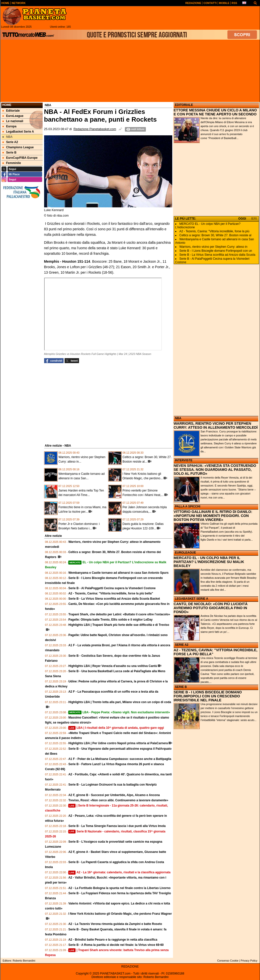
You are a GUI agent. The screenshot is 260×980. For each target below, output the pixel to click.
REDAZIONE (130, 967)
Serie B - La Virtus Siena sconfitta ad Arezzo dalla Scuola (217, 255)
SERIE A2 (182, 645)
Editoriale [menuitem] (11, 111)
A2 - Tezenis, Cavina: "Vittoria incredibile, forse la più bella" (111, 593)
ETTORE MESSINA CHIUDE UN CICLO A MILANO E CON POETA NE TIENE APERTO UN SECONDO (215, 112)
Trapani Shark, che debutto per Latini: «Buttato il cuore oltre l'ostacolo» (119, 614)
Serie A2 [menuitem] (10, 142)
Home (7, 105)
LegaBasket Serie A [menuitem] (18, 132)
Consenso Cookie (228, 961)
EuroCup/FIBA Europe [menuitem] (20, 158)
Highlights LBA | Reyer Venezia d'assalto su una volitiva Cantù (113, 666)
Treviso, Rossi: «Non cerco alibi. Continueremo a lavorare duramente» (118, 800)
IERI (254, 219)
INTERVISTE (184, 460)
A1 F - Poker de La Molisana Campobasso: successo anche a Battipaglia (120, 759)
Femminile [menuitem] (12, 163)
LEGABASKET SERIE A (192, 599)
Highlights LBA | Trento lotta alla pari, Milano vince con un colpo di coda (120, 702)
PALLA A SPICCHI (188, 506)
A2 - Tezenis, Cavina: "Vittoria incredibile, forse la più (215, 231)
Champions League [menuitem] (18, 147)
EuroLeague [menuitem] (13, 116)
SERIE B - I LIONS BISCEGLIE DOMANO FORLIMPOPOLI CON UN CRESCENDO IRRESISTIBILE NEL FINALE (208, 696)
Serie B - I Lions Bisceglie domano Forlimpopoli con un (216, 251)
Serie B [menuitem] (9, 153)
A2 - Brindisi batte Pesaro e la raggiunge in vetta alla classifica (113, 940)
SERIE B (181, 687)
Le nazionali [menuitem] (13, 121)
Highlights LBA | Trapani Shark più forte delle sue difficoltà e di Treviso (119, 625)
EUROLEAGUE (186, 553)
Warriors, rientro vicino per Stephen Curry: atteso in (214, 247)
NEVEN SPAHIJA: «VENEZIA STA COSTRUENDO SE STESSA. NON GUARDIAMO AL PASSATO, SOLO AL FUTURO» (215, 470)
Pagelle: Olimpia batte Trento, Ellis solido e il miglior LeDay (110, 620)
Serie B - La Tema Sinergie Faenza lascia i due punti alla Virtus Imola (117, 826)
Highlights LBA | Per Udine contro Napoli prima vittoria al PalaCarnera (118, 743)
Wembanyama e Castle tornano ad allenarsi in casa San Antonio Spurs (118, 573)
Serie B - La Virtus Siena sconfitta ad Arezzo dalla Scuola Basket (114, 599)
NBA (178, 418)
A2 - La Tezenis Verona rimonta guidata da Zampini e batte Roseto (115, 924)
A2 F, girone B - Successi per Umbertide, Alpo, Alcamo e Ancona (114, 795)
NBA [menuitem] (8, 137)
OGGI (242, 219)
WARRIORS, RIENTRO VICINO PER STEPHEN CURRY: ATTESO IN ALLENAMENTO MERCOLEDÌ (216, 425)
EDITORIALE (184, 105)
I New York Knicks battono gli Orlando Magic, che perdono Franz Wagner (120, 914)
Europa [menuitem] (9, 126)
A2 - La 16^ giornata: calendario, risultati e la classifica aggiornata (119, 872)
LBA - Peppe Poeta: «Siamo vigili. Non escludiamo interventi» (119, 712)
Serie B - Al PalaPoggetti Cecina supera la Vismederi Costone (112, 588)
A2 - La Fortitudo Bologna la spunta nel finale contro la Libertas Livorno (119, 888)
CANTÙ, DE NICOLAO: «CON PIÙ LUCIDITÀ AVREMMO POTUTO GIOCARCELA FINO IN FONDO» (211, 608)
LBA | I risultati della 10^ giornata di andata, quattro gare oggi (116, 728)
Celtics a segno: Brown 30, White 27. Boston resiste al (216, 235)
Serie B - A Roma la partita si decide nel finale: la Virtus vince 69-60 (116, 945)
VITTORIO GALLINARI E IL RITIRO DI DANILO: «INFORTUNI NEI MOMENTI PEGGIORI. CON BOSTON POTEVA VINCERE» (213, 516)
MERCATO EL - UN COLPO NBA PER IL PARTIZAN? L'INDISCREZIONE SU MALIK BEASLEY (209, 562)
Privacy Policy (249, 961)
